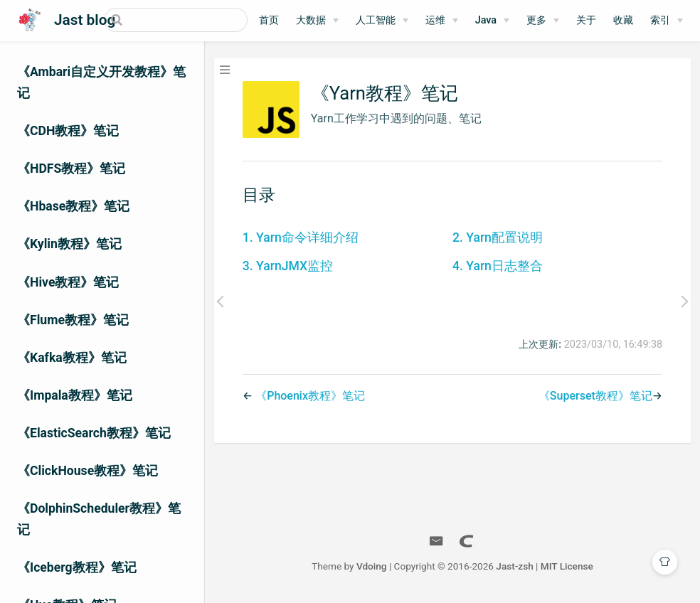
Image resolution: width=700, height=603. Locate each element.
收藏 (623, 20)
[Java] (492, 21)
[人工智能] (382, 21)
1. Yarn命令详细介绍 (301, 238)
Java (486, 20)
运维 (435, 20)
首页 (269, 20)
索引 (660, 20)
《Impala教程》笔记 (75, 395)
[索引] (667, 21)
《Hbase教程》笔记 (73, 206)
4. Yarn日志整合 (498, 266)
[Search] (176, 20)
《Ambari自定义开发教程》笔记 (101, 82)
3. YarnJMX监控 (288, 266)
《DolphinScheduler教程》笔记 (99, 519)
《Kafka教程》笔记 (72, 358)
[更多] (543, 21)
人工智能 (376, 20)
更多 (536, 20)
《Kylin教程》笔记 (69, 244)
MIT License (567, 566)
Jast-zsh (514, 566)
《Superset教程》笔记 (595, 396)
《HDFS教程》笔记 (71, 169)
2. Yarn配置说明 (498, 238)
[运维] (442, 21)
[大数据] (317, 21)
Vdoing (372, 566)
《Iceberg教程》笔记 (77, 567)
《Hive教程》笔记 (68, 282)
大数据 (311, 20)
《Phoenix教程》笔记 (310, 396)
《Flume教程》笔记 (73, 320)
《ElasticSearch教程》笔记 (94, 433)
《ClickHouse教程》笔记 (87, 471)
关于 (586, 20)
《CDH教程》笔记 (68, 131)
